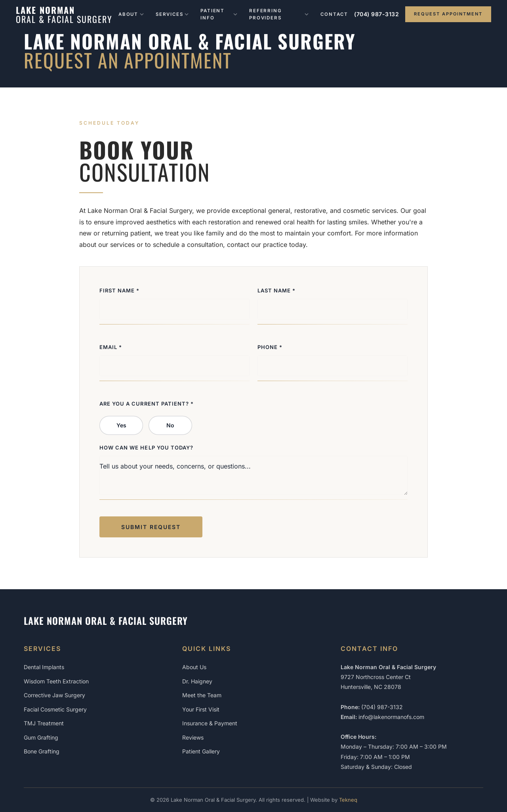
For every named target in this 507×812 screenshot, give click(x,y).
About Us (194, 667)
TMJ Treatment (44, 723)
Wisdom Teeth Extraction (56, 681)
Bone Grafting (42, 751)
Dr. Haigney (197, 681)
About (131, 14)
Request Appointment (448, 14)
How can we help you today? (146, 448)
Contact (334, 14)
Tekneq (348, 800)
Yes (121, 425)
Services (172, 14)
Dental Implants (44, 667)
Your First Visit (201, 709)
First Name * (119, 290)
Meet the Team (202, 695)
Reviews (193, 737)
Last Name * (276, 290)
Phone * (270, 347)
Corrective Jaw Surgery (54, 695)
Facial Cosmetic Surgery (55, 709)
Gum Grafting (41, 737)
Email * (111, 347)
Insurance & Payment (210, 723)
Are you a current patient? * (147, 404)
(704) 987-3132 (376, 14)
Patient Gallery (201, 751)
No (170, 425)
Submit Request (151, 527)
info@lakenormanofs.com (391, 717)
